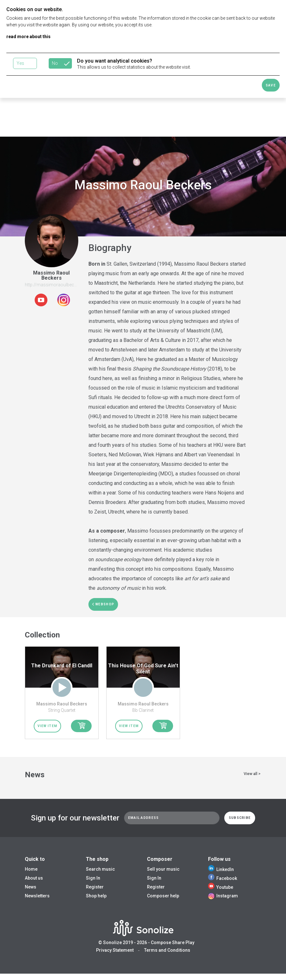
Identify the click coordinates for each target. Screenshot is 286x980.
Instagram (223, 896)
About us (34, 878)
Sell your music (163, 869)
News (31, 887)
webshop (103, 604)
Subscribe (240, 818)
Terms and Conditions (167, 950)
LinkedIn (221, 869)
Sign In (93, 878)
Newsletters (37, 896)
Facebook (223, 878)
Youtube (221, 887)
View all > (252, 774)
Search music (100, 869)
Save (271, 85)
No (55, 63)
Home (31, 869)
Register (95, 887)
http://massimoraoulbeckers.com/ (60, 285)
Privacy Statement (115, 950)
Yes (20, 63)
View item (48, 726)
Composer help (163, 896)
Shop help (96, 896)
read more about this (28, 37)
